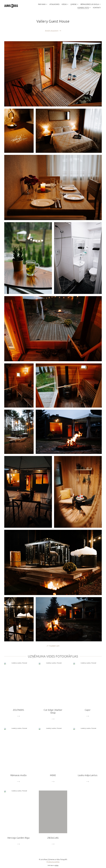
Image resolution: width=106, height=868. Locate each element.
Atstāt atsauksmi (52, 31)
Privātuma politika (53, 862)
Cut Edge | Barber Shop (53, 712)
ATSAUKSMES (54, 4)
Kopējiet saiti (54, 646)
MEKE (53, 775)
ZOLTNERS (18, 710)
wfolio (57, 866)
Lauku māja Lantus (88, 775)
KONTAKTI (97, 7)
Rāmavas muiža (18, 775)
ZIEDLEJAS (53, 838)
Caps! (88, 710)
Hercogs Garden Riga (18, 838)
